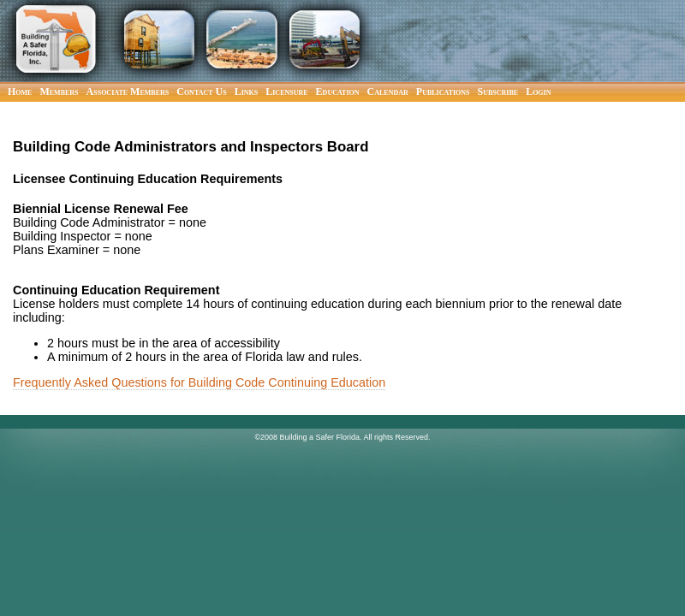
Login (538, 92)
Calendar (388, 92)
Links (247, 92)
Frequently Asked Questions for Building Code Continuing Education (199, 382)
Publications (443, 92)
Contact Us (201, 92)
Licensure (286, 92)
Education (338, 92)
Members (59, 92)
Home (20, 92)
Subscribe (498, 92)
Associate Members (128, 92)
